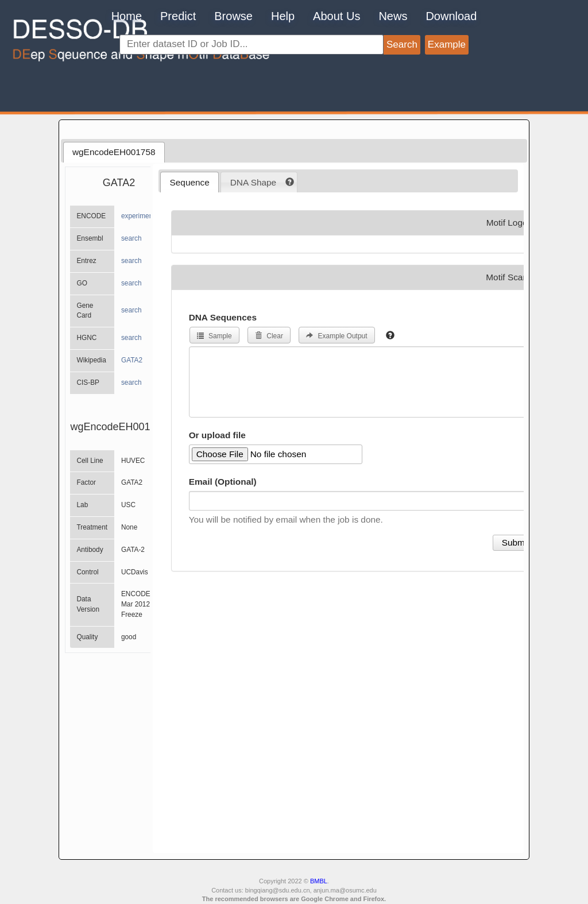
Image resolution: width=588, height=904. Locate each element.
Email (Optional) (223, 482)
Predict (178, 16)
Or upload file (217, 435)
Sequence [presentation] (190, 182)
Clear (269, 336)
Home (127, 16)
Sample (214, 336)
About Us (336, 16)
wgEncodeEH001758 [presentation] (114, 152)
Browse (233, 16)
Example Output (336, 336)
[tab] (114, 152)
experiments (140, 216)
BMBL (319, 881)
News (393, 16)
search (131, 238)
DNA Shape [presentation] (253, 182)
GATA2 (132, 360)
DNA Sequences (223, 317)
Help (283, 16)
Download (451, 16)
